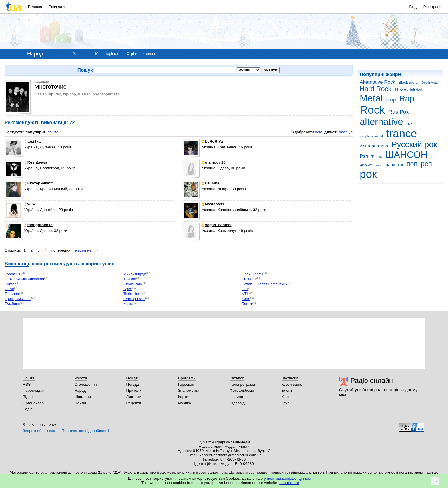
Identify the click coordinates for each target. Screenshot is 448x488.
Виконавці (17, 264)
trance (401, 133)
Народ (80, 390)
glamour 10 (214, 162)
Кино (246, 299)
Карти (183, 397)
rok (410, 123)
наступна (83, 250)
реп (426, 164)
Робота (81, 378)
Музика (185, 403)
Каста (128, 304)
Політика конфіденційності (85, 431)
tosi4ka (32, 141)
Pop (391, 100)
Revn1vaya (36, 162)
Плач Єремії (252, 274)
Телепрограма (243, 384)
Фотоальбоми (242, 390)
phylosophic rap (106, 94)
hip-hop (70, 94)
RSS (27, 384)
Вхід (413, 7)
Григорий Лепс (18, 299)
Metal (371, 98)
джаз (433, 157)
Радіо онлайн (372, 380)
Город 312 (14, 274)
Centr (10, 289)
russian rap (44, 94)
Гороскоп (186, 384)
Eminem (249, 279)
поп (412, 164)
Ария (128, 289)
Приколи (134, 390)
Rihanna (12, 294)
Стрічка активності (142, 54)
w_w (30, 204)
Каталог (237, 378)
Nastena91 (213, 204)
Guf (245, 289)
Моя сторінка (106, 54)
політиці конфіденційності (290, 478)
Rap (407, 99)
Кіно (285, 397)
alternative (381, 122)
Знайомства (189, 390)
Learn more (289, 483)
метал (379, 165)
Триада (130, 279)
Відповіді (238, 403)
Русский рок (414, 144)
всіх (318, 132)
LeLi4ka (211, 183)
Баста (247, 304)
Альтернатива (374, 146)
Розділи (55, 7)
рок (368, 174)
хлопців (346, 132)
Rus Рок (398, 112)
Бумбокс (12, 304)
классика (366, 165)
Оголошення (86, 384)
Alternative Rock (377, 82)
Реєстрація (433, 7)
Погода (133, 384)
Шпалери (83, 397)
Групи (287, 403)
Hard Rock (376, 89)
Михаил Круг (135, 274)
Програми (187, 378)
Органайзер (33, 403)
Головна (35, 7)
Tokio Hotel (133, 294)
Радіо (28, 409)
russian (84, 94)
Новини (237, 397)
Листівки (134, 397)
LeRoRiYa (212, 141)
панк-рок (394, 165)
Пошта (29, 378)
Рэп (364, 156)
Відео (28, 397)
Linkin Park (133, 284)
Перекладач (34, 390)
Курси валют (293, 384)
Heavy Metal (408, 90)
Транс (377, 157)
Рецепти (134, 403)
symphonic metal (371, 136)
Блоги (287, 390)
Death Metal (430, 83)
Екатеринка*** (39, 183)
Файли (80, 403)
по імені (54, 132)
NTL (245, 294)
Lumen (11, 284)
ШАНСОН (406, 155)
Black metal (408, 82)
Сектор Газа (134, 299)
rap (58, 94)
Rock (372, 110)
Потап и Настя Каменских (264, 284)
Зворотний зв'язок (39, 431)
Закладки (290, 378)
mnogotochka (38, 225)
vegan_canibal (217, 225)
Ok (435, 481)
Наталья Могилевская (24, 279)
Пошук (132, 378)
